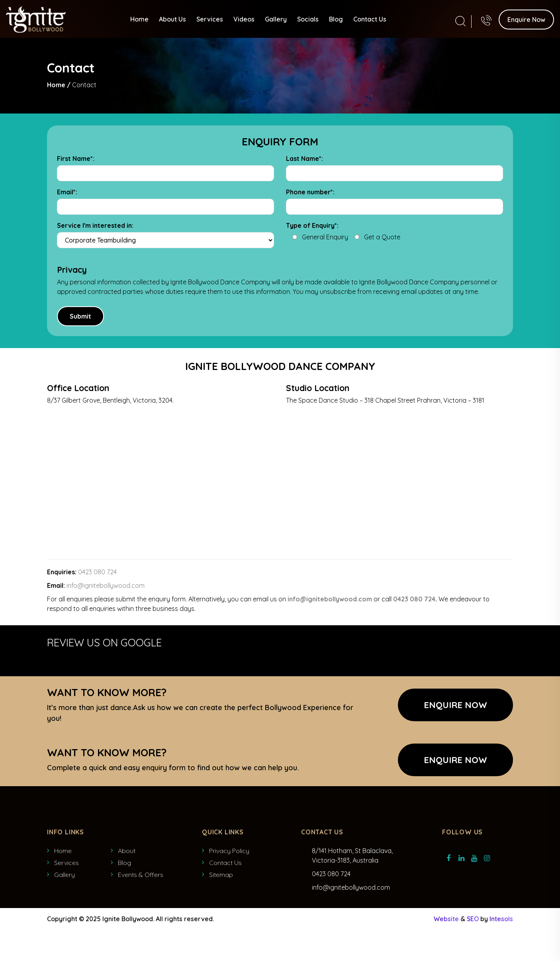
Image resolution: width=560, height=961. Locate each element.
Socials (308, 19)
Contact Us (370, 19)
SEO (473, 919)
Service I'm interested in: (95, 225)
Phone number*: (310, 192)
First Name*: (76, 159)
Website (446, 919)
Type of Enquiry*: (312, 225)
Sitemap (221, 875)
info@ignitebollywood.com (106, 585)
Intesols (501, 919)
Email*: (67, 192)
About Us (172, 19)
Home (139, 19)
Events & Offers (141, 875)
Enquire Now (526, 19)
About (127, 851)
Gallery (276, 19)
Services (210, 19)
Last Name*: (304, 159)
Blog (336, 19)
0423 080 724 (97, 572)
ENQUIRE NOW (455, 760)
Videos (244, 19)
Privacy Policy (229, 851)
